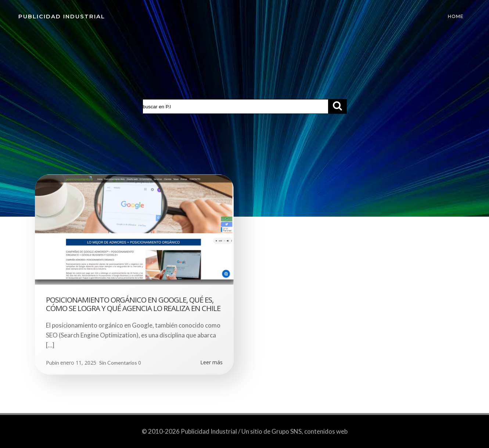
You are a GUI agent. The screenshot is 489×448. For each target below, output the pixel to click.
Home (456, 16)
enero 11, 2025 (78, 363)
